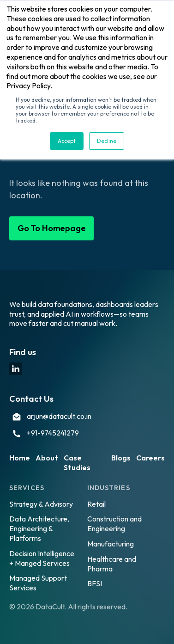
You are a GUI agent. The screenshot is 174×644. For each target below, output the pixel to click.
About (47, 458)
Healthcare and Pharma (112, 564)
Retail (96, 504)
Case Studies (77, 463)
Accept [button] (67, 141)
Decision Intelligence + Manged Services (42, 558)
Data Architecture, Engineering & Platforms (39, 528)
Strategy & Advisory (41, 504)
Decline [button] (107, 141)
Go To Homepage (51, 228)
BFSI (95, 583)
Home (20, 458)
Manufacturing (111, 544)
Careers (150, 458)
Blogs (121, 458)
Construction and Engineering (114, 524)
